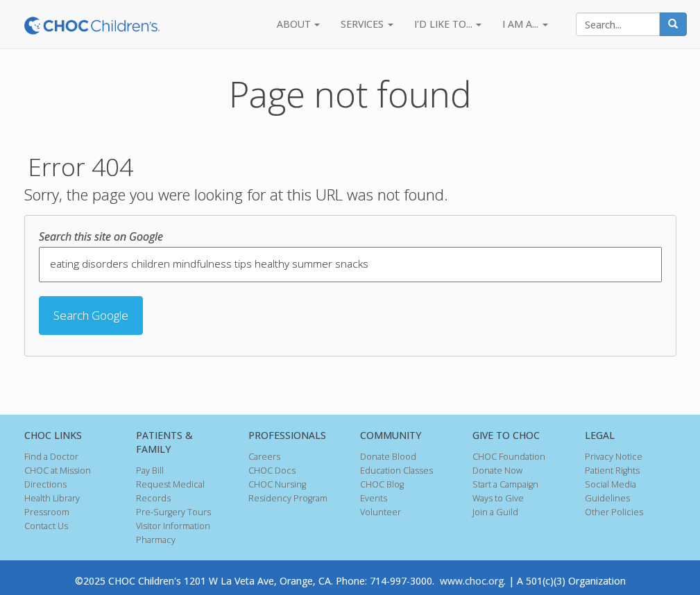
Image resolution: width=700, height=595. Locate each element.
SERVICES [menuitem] (362, 24)
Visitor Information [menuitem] (173, 526)
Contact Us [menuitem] (46, 526)
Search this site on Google (101, 236)
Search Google (91, 315)
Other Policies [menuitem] (614, 512)
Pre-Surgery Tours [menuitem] (173, 512)
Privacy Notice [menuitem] (614, 457)
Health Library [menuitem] (52, 498)
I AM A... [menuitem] (520, 24)
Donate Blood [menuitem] (388, 457)
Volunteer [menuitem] (381, 512)
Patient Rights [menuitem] (612, 471)
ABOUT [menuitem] (294, 24)
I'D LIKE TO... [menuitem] (443, 24)
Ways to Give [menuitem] (498, 498)
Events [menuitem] (374, 498)
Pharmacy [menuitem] (156, 540)
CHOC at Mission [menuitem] (58, 471)
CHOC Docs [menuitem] (272, 471)
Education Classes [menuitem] (396, 471)
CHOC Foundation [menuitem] (509, 457)
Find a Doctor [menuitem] (51, 457)
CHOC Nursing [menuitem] (277, 484)
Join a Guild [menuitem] (495, 512)
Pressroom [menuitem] (47, 512)
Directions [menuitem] (45, 484)
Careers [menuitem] (264, 457)
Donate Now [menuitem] (497, 471)
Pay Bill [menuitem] (150, 471)
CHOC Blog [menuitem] (382, 484)
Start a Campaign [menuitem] (505, 484)
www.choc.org (472, 581)
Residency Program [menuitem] (288, 498)
